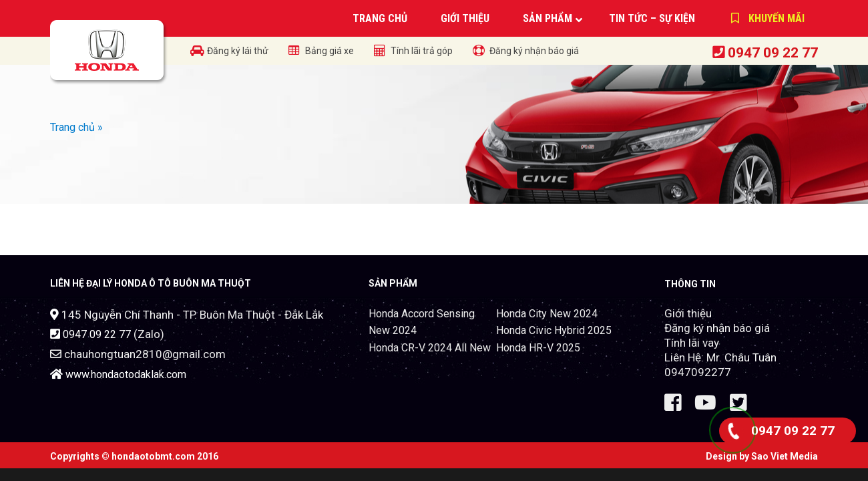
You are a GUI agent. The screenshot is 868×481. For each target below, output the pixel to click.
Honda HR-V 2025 (538, 348)
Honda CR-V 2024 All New (430, 348)
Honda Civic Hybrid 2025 (554, 330)
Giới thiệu (688, 313)
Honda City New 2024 (547, 314)
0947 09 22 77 (773, 53)
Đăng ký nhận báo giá (717, 328)
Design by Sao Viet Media (762, 456)
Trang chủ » (76, 127)
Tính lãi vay (692, 343)
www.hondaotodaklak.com (126, 374)
